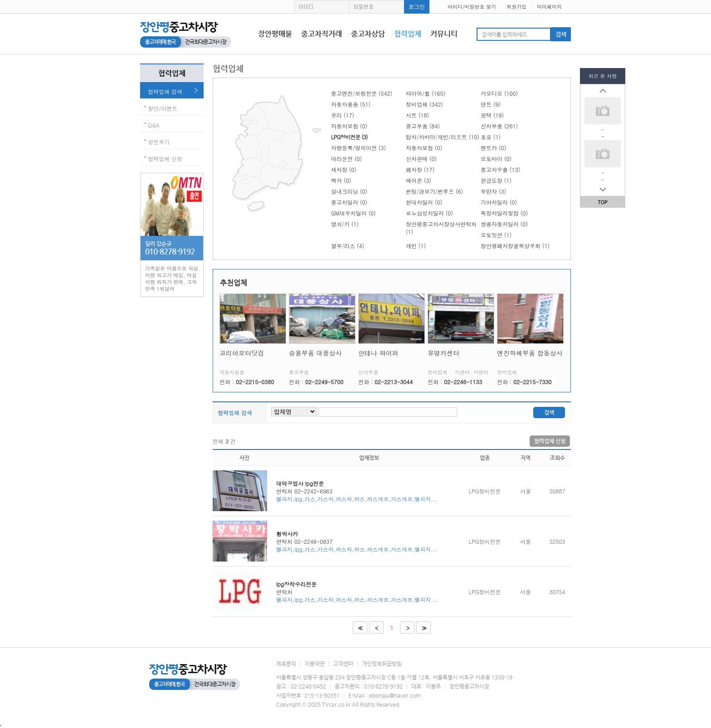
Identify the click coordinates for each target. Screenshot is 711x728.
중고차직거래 (321, 34)
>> (423, 628)
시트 (417, 115)
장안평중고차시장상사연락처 (441, 228)
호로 (491, 137)
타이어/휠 (426, 93)
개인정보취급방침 (382, 664)
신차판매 (421, 159)
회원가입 (516, 7)
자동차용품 (351, 104)
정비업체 (424, 104)
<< (359, 628)
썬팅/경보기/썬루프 (434, 191)
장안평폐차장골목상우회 (515, 246)
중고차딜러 (349, 202)
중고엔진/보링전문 (362, 93)
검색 (549, 412)
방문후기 (159, 142)
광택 (492, 115)
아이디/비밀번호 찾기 (472, 7)
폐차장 (420, 169)
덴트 (491, 104)
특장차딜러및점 (504, 213)
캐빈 (416, 246)
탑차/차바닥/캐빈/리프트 (443, 137)
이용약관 (315, 664)
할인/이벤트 (163, 108)
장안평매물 (275, 34)
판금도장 (496, 180)
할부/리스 (348, 246)
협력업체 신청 (165, 159)
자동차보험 (349, 126)
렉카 (341, 180)
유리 (343, 115)
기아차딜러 (499, 202)
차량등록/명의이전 (358, 148)
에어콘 (419, 180)
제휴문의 (286, 664)
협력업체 (408, 34)
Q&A (154, 125)
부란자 (493, 191)
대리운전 (346, 159)
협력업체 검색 (165, 91)
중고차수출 (500, 169)
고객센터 (343, 664)
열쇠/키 (345, 224)
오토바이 (496, 159)
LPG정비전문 (349, 137)
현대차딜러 (424, 202)
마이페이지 (549, 7)
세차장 (344, 169)
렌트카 (493, 148)
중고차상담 (368, 34)
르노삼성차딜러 (429, 213)
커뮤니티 (444, 34)
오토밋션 (496, 235)
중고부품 (423, 126)
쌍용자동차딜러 (504, 224)
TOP (603, 202)
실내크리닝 (349, 191)
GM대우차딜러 (353, 213)
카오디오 (499, 93)
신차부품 (499, 126)
